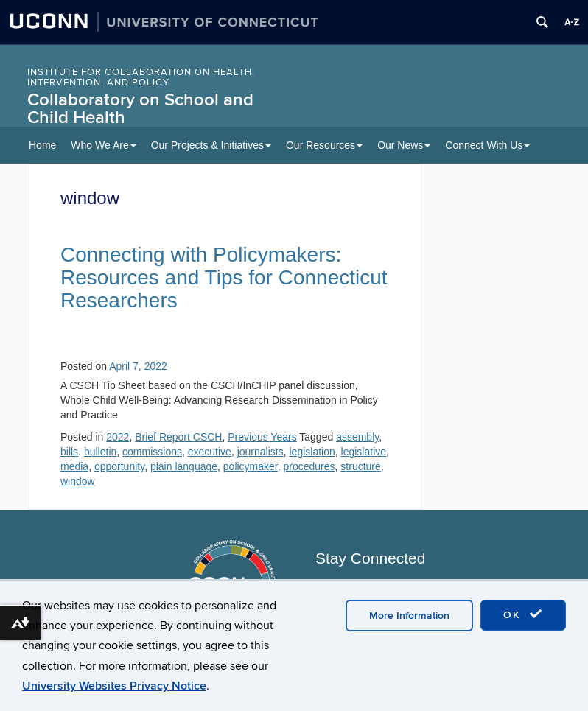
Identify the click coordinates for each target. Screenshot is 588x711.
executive (210, 452)
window (78, 481)
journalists (260, 452)
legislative (364, 452)
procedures (309, 466)
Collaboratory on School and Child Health (140, 109)
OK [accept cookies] (523, 614)
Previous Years (262, 437)
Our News (404, 145)
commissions (152, 452)
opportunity (119, 466)
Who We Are (103, 145)
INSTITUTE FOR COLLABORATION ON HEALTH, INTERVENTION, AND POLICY (141, 77)
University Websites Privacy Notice (114, 686)
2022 (118, 437)
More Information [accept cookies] (409, 616)
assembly (357, 437)
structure (360, 466)
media (74, 466)
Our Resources (324, 145)
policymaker (251, 466)
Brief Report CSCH (178, 437)
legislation (312, 452)
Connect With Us (487, 145)
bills (69, 452)
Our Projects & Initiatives (211, 145)
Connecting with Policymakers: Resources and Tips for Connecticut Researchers (224, 277)
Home (42, 145)
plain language (184, 466)
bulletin (100, 452)
